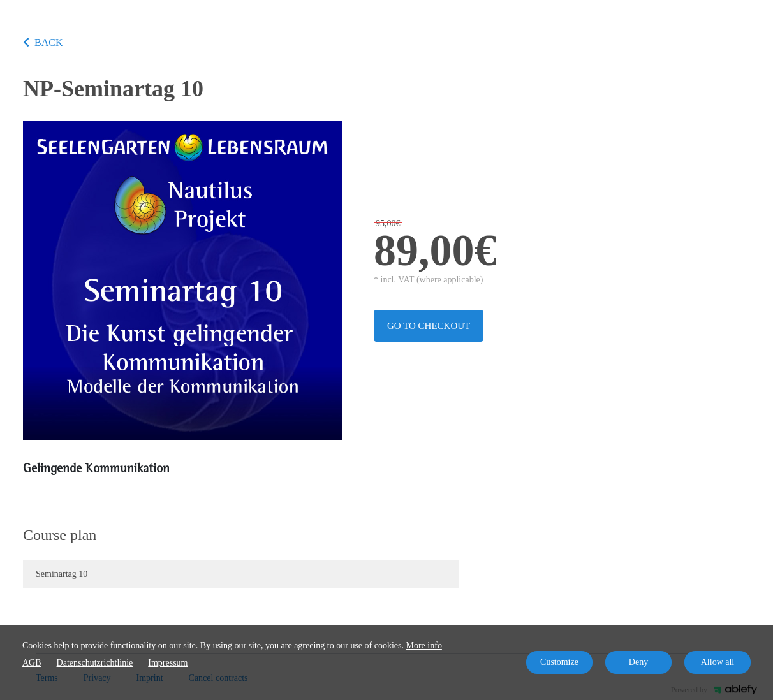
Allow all (718, 662)
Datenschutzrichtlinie (95, 663)
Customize (559, 662)
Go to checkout (429, 326)
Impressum (168, 663)
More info (424, 645)
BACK (43, 42)
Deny (638, 662)
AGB (32, 663)
